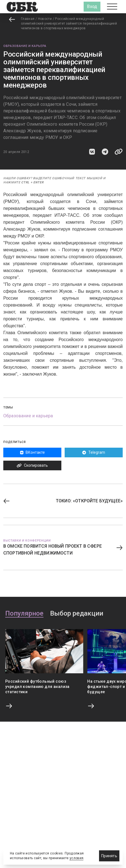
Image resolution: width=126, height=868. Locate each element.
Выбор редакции (77, 614)
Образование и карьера (25, 46)
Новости (45, 19)
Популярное (24, 614)
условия (77, 858)
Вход (92, 6)
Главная (28, 19)
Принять (109, 856)
